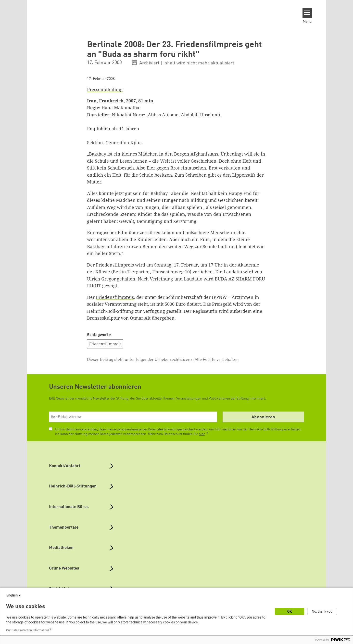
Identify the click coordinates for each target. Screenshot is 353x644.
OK (290, 611)
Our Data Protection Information (27, 630)
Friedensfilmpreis (115, 297)
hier (202, 434)
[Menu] (307, 13)
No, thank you (322, 611)
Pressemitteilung (105, 89)
